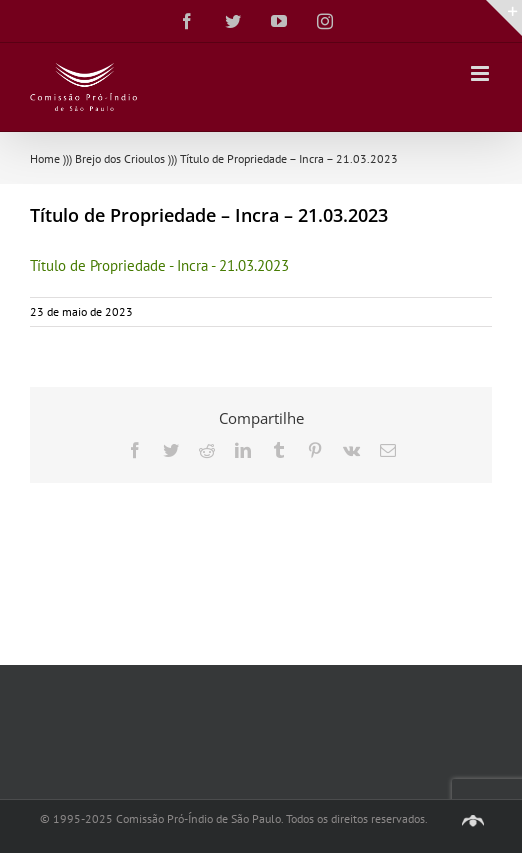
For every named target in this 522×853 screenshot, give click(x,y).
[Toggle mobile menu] (481, 73)
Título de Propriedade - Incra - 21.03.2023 (159, 265)
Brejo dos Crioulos (120, 158)
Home (45, 158)
